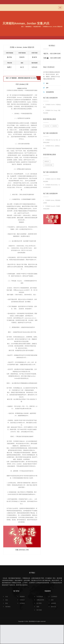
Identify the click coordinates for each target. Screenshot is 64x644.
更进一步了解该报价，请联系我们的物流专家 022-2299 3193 (22, 79)
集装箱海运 (29, 27)
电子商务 (39, 603)
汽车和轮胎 (40, 597)
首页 (22, 27)
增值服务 (22, 597)
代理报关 (22, 600)
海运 (7, 600)
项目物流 (8, 607)
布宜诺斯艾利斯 (48, 165)
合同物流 (22, 603)
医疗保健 (39, 610)
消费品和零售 (40, 600)
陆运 (7, 603)
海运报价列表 (37, 27)
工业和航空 (54, 597)
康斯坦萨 (47, 161)
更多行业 (53, 607)
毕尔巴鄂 (47, 126)
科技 (52, 600)
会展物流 (53, 603)
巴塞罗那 (55, 126)
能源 (38, 607)
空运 (7, 597)
